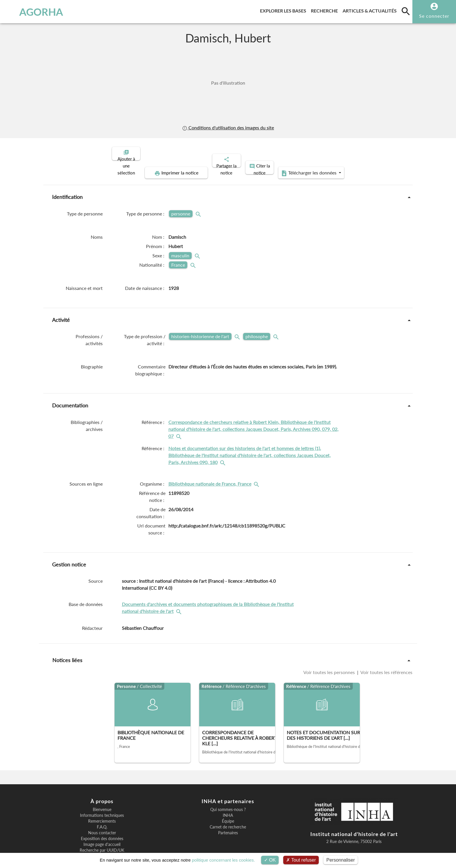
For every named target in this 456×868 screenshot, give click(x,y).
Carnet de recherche (228, 807)
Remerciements (102, 801)
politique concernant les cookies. (223, 860)
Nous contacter (102, 813)
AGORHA (36, 12)
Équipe (228, 801)
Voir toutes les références (386, 652)
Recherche (326, 10)
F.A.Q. (102, 807)
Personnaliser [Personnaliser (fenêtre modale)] (341, 860)
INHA (228, 795)
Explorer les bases (284, 10)
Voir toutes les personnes (330, 652)
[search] (406, 11)
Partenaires (228, 813)
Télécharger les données (361, 153)
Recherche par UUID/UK (102, 830)
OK (270, 860)
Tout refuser (301, 860)
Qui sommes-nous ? (228, 789)
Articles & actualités (371, 10)
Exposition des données (102, 819)
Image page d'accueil (102, 824)
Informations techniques (102, 795)
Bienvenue (102, 789)
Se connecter (434, 16)
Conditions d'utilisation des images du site (228, 128)
